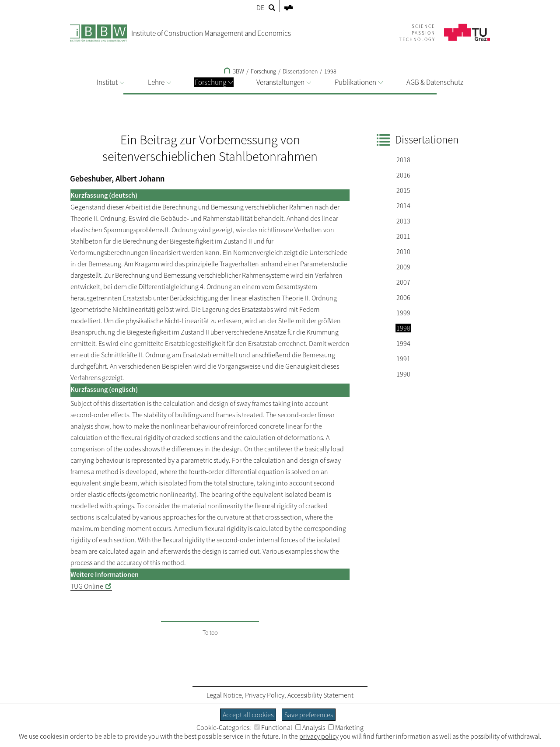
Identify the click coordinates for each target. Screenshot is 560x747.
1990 (403, 374)
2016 (403, 175)
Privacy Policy (265, 695)
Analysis (310, 727)
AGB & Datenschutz (435, 82)
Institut (110, 82)
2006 (403, 297)
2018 (403, 160)
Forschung (214, 82)
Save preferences (309, 715)
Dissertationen (300, 71)
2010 (403, 251)
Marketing (346, 727)
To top (210, 632)
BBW (234, 71)
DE (260, 7)
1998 (330, 71)
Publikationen (359, 82)
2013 (403, 221)
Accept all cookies (248, 715)
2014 (403, 206)
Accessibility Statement (320, 695)
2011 (403, 236)
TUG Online (87, 586)
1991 (403, 359)
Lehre (159, 82)
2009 (403, 267)
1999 (403, 313)
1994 (403, 343)
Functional (273, 727)
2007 (403, 282)
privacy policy (319, 736)
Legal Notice (224, 695)
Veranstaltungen (284, 82)
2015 (403, 190)
